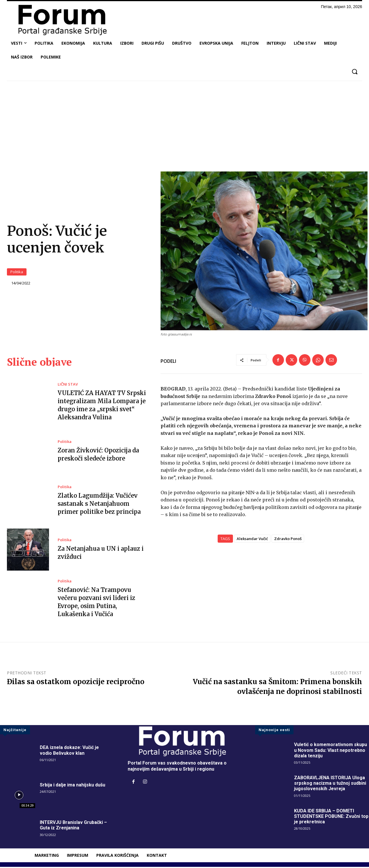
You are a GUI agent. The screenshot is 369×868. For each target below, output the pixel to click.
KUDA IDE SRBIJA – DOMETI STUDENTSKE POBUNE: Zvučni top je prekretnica (331, 817)
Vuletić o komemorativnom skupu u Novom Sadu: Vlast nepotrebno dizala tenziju (331, 751)
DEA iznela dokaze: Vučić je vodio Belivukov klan (69, 751)
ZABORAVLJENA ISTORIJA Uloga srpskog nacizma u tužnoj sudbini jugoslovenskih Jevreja (330, 784)
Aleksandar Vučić (252, 540)
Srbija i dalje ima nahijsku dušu (73, 786)
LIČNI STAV (68, 385)
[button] (354, 72)
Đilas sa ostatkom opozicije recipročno (76, 683)
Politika (17, 272)
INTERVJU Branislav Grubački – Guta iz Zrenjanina (73, 826)
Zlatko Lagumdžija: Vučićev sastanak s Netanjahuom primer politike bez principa (99, 505)
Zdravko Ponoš (288, 540)
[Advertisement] (184, 128)
